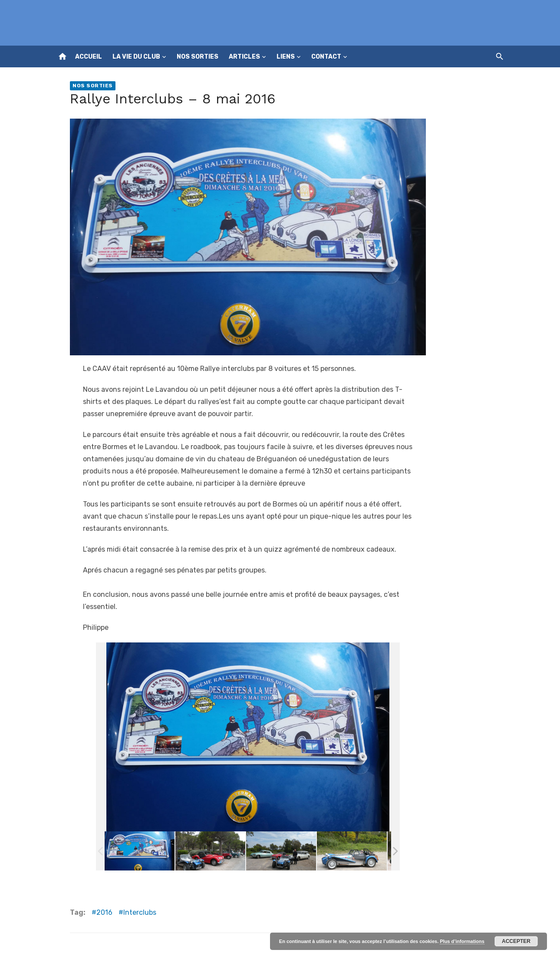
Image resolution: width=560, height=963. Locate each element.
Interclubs (140, 912)
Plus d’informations (462, 941)
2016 (104, 912)
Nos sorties (198, 57)
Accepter (516, 941)
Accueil (89, 57)
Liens (286, 57)
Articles (244, 57)
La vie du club (136, 57)
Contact (326, 57)
